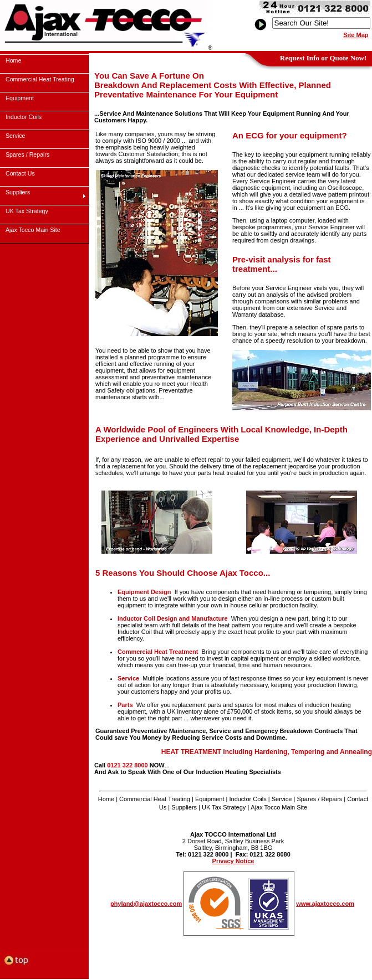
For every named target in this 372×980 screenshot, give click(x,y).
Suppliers (184, 807)
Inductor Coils (248, 799)
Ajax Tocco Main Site (279, 807)
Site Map (356, 35)
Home (106, 799)
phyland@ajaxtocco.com (146, 904)
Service (282, 799)
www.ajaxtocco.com (325, 904)
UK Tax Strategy (224, 807)
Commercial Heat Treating (155, 799)
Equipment (210, 799)
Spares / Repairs (319, 799)
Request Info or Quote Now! (323, 58)
